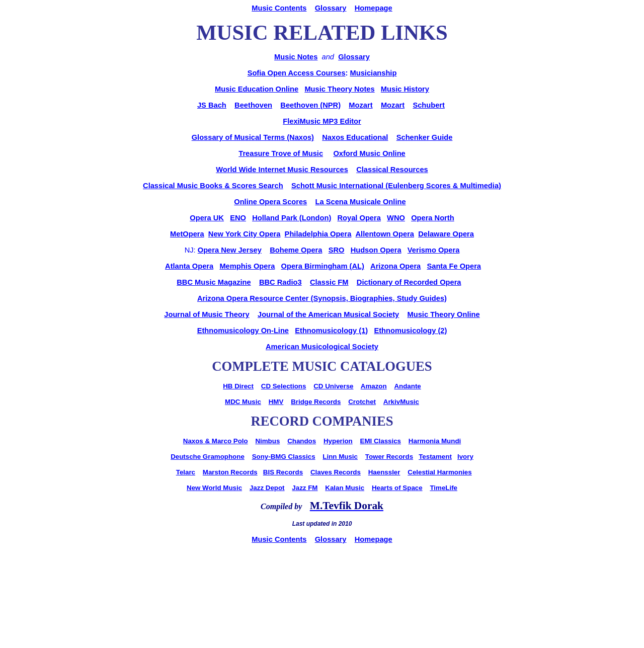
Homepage (374, 8)
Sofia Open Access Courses (297, 73)
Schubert (429, 105)
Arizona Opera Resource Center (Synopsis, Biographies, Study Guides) (322, 298)
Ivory (465, 457)
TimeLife (444, 488)
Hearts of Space (397, 488)
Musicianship (374, 73)
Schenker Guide (425, 137)
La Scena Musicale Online (361, 202)
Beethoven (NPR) (310, 105)
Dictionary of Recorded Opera (409, 282)
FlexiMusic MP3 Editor (322, 121)
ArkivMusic (401, 402)
